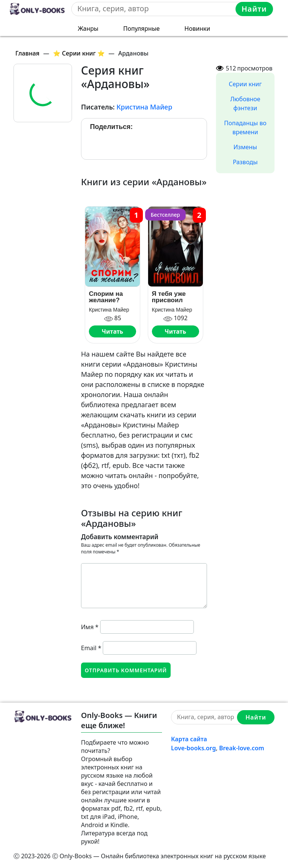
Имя (90, 627)
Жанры (88, 28)
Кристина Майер (144, 107)
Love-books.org (193, 748)
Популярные (141, 28)
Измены (245, 147)
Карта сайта (189, 739)
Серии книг (245, 84)
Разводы (245, 162)
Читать (112, 331)
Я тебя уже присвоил (169, 297)
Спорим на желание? (106, 297)
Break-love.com (241, 748)
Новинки (197, 28)
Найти (254, 9)
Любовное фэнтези (245, 103)
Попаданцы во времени (245, 127)
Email (91, 648)
